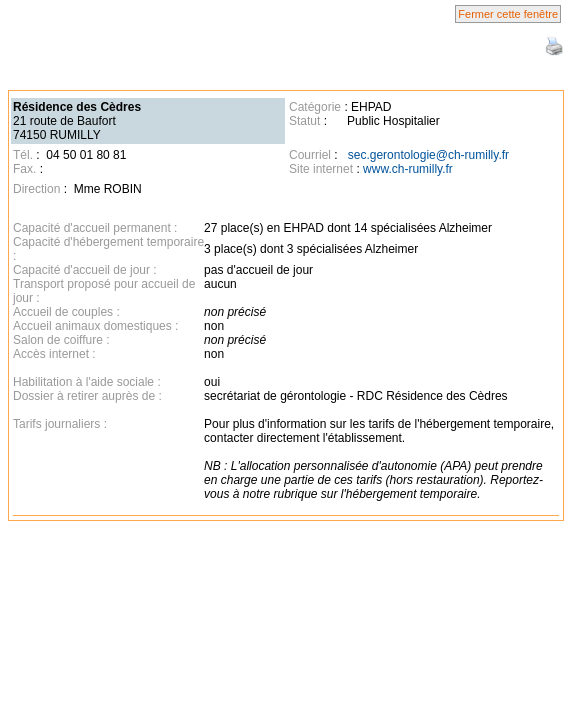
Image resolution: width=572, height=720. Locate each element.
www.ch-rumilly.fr (408, 169)
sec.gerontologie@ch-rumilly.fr (428, 155)
